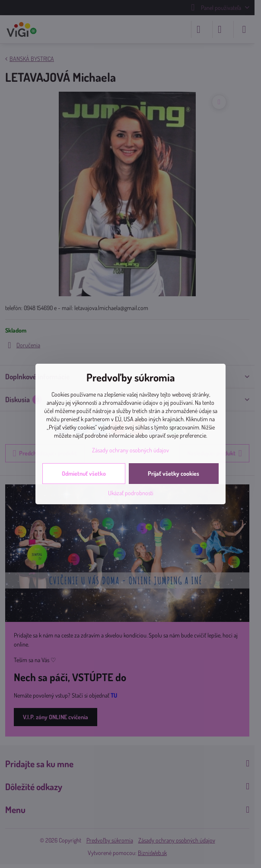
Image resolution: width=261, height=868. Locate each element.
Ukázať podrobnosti (131, 493)
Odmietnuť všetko (84, 473)
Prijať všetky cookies (173, 473)
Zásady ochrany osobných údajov (130, 450)
